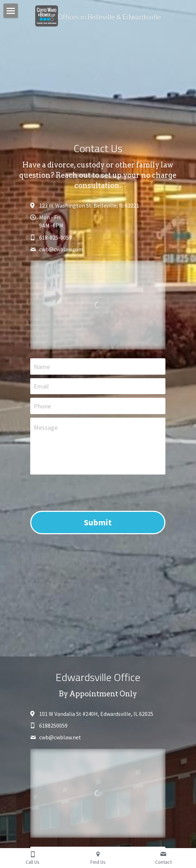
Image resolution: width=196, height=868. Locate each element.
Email (41, 386)
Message (46, 427)
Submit (98, 522)
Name (42, 366)
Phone (42, 406)
